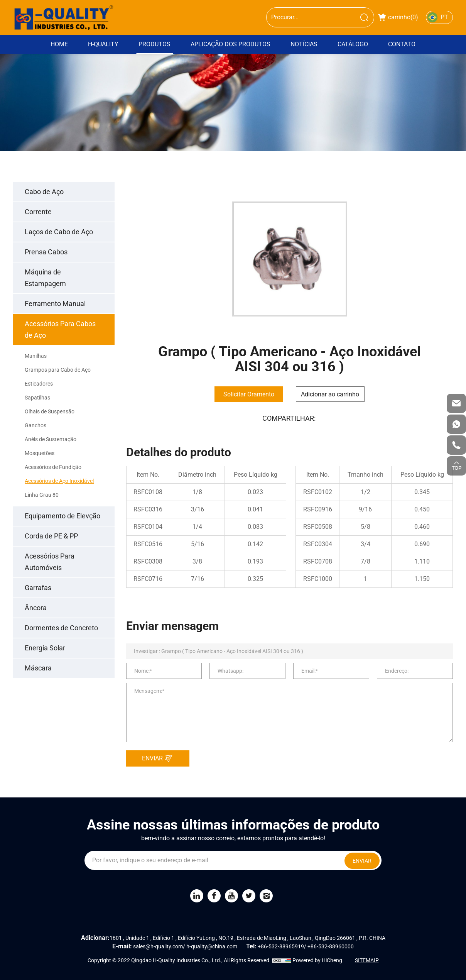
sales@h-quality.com (158, 946)
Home (59, 44)
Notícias (304, 44)
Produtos (154, 44)
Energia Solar (45, 648)
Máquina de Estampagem (45, 278)
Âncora (36, 608)
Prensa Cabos (46, 252)
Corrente (38, 212)
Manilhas (36, 356)
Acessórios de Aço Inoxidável (59, 481)
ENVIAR (159, 758)
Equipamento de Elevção (62, 516)
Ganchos (35, 425)
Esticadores (39, 384)
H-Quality (103, 44)
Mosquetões (40, 453)
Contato (402, 44)
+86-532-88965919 (281, 946)
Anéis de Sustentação (51, 439)
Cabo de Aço (44, 192)
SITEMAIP (367, 960)
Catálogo (353, 44)
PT (444, 17)
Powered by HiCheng (317, 960)
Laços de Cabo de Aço (59, 232)
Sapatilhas (37, 398)
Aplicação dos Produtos (230, 44)
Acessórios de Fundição (53, 467)
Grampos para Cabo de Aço (58, 370)
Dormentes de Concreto (61, 628)
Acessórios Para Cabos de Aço (60, 329)
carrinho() (398, 17)
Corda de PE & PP (51, 536)
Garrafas (38, 588)
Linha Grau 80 (42, 495)
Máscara (38, 668)
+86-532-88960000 (331, 946)
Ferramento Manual (55, 304)
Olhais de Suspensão (50, 411)
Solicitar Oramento (249, 394)
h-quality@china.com (212, 946)
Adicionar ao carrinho (330, 394)
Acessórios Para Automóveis (50, 562)
